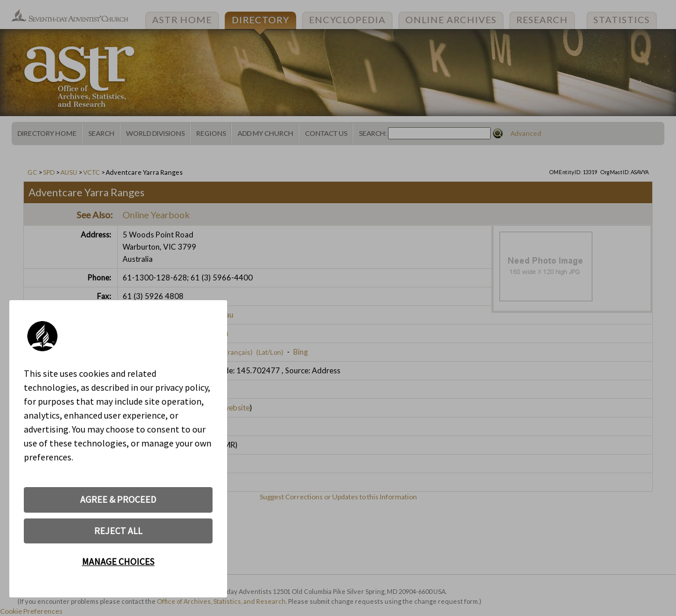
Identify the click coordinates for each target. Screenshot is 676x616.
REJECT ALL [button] (118, 531)
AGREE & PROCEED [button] (118, 499)
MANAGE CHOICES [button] (118, 561)
